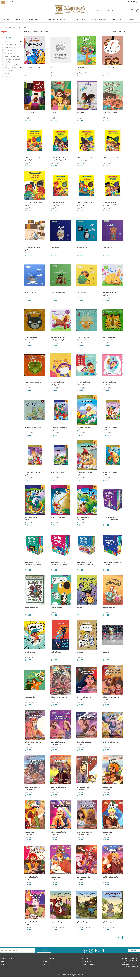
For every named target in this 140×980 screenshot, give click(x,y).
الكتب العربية (5, 20)
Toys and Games (78, 20)
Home (2, 27)
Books (18, 20)
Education (117, 20)
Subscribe (44, 950)
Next (120, 938)
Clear (4, 33)
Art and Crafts (34, 20)
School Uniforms (99, 20)
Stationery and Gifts (56, 20)
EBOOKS (131, 20)
